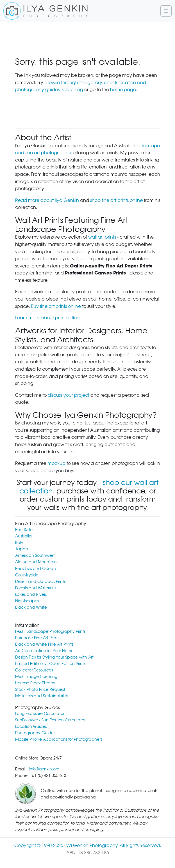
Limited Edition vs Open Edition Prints (50, 663)
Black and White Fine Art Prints (44, 644)
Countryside (27, 575)
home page (123, 90)
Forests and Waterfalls (36, 588)
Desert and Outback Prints (40, 581)
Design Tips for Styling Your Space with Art (54, 657)
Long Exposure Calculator (40, 713)
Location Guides (31, 726)
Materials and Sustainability (42, 696)
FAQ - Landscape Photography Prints (50, 631)
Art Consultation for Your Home (44, 651)
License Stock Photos (35, 683)
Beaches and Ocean (36, 568)
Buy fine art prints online (56, 306)
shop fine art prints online (116, 200)
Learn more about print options (48, 318)
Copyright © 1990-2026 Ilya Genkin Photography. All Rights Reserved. (88, 845)
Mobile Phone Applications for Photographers (59, 739)
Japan (22, 549)
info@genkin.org (44, 769)
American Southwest (35, 555)
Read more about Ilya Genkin (47, 200)
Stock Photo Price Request (40, 689)
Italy (19, 542)
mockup (56, 463)
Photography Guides (35, 733)
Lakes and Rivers (31, 594)
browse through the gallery (73, 83)
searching (72, 90)
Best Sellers (25, 529)
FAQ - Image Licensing (36, 676)
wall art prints (102, 237)
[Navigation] (166, 11)
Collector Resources (34, 670)
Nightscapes (27, 601)
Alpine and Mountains (37, 562)
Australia (23, 536)
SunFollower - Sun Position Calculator (50, 720)
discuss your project (69, 395)
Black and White (31, 607)
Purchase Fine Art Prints (37, 638)
